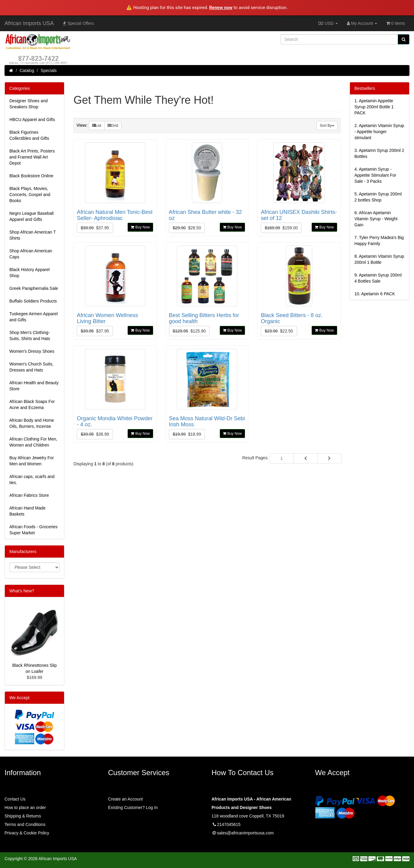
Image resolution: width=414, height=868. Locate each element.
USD (328, 23)
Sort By (327, 126)
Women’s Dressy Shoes (32, 351)
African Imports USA (29, 23)
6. (376, 219)
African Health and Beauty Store (34, 386)
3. (379, 153)
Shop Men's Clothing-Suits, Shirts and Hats (30, 336)
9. (378, 278)
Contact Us (15, 799)
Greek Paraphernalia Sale (34, 288)
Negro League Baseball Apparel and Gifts (31, 216)
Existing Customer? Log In (133, 807)
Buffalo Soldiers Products (33, 301)
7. (379, 241)
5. (378, 197)
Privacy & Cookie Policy (27, 833)
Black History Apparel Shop (29, 273)
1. (374, 107)
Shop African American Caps (31, 254)
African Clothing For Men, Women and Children (33, 442)
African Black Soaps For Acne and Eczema (32, 405)
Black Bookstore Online (31, 176)
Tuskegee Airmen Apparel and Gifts (34, 317)
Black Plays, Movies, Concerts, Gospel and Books (30, 195)
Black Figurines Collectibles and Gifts (29, 135)
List (97, 126)
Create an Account (126, 799)
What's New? (22, 591)
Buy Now (140, 227)
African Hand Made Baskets (27, 511)
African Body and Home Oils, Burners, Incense (32, 423)
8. (379, 259)
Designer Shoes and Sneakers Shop (29, 104)
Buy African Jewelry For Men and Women (32, 461)
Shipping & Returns (23, 816)
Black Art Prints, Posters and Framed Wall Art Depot (32, 157)
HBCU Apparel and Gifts (32, 120)
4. (375, 175)
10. (375, 294)
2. (379, 132)
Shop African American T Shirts (33, 235)
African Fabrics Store (29, 495)
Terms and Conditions (25, 824)
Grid (113, 126)
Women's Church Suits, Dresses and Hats (31, 367)
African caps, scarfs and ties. (32, 480)
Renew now (221, 8)
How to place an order (25, 807)
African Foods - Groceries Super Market (34, 530)
